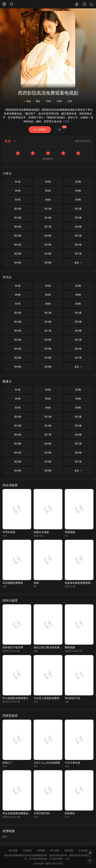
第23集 (48, 245)
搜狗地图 (69, 850)
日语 (70, 101)
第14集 (48, 218)
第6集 (78, 191)
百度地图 (27, 850)
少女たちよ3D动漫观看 (47, 763)
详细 (68, 121)
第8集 (48, 200)
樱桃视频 (70, 647)
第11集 (48, 209)
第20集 (48, 236)
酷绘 (5, 837)
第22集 (18, 245)
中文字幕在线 (72, 763)
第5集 (48, 191)
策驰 (36, 583)
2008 (48, 101)
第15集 (78, 218)
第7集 (18, 200)
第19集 (18, 236)
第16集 (18, 227)
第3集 (78, 182)
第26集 (48, 254)
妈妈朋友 (70, 813)
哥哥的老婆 (9, 532)
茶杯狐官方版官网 (13, 647)
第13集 (18, 218)
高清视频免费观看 (13, 583)
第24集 (78, 245)
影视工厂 (8, 763)
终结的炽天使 (72, 698)
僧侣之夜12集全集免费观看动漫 (52, 647)
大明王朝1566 (42, 813)
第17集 (48, 227)
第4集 (18, 191)
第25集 (18, 254)
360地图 (41, 850)
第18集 (78, 227)
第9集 (78, 200)
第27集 (78, 254)
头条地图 (83, 850)
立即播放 (40, 130)
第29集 (48, 263)
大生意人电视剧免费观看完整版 (52, 698)
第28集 (18, 263)
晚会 (27, 101)
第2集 (48, 182)
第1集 (18, 182)
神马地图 (55, 850)
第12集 (78, 209)
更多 (78, 263)
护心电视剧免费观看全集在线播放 (22, 698)
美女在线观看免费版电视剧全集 (20, 813)
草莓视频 (70, 532)
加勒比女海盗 (41, 532)
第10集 (18, 209)
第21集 (78, 236)
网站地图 (13, 850)
